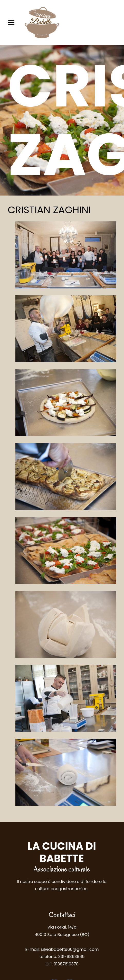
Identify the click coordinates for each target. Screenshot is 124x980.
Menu (13, 23)
